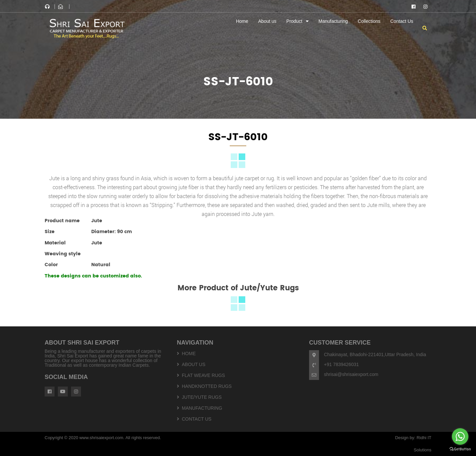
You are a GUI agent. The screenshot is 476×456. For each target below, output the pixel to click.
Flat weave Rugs (203, 375)
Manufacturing (333, 21)
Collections (369, 21)
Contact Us (402, 21)
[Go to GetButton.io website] (460, 449)
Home (242, 21)
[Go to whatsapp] (460, 436)
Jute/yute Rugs (202, 397)
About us (267, 21)
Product (294, 21)
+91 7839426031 (341, 364)
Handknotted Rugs (207, 386)
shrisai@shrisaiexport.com (351, 374)
